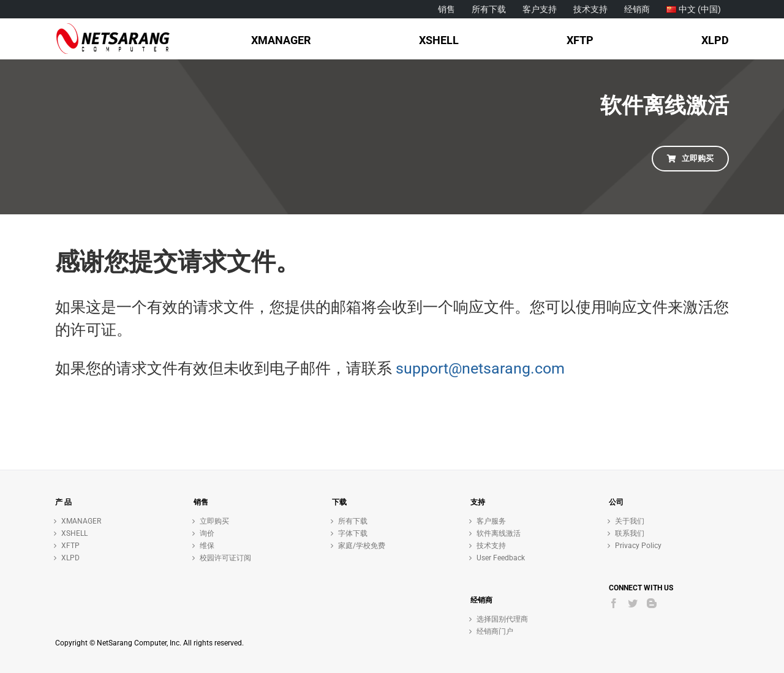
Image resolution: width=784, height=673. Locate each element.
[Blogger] (652, 603)
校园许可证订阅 (225, 558)
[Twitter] (633, 603)
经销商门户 (495, 631)
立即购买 (214, 521)
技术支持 (491, 546)
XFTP (70, 546)
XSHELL (74, 533)
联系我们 (630, 533)
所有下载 (353, 521)
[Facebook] (614, 603)
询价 (207, 533)
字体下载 (353, 533)
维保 (207, 546)
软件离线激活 (499, 533)
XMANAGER (81, 521)
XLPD (70, 558)
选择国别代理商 (502, 619)
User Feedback (501, 558)
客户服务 (491, 521)
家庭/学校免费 (362, 546)
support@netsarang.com (480, 368)
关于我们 (630, 521)
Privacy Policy (638, 546)
